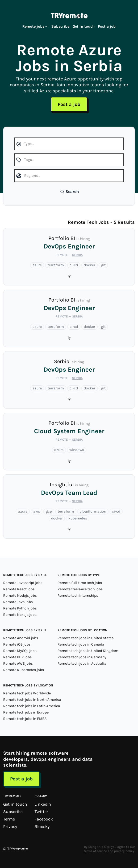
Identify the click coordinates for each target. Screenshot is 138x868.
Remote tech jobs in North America (32, 700)
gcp (49, 511)
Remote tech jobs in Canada (81, 644)
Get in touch (84, 26)
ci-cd (74, 265)
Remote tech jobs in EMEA (25, 719)
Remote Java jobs (18, 602)
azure (37, 265)
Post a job (107, 26)
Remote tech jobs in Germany (82, 657)
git (103, 265)
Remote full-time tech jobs (80, 583)
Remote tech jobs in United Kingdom (88, 651)
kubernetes (78, 518)
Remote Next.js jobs (20, 615)
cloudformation (93, 511)
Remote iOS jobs (17, 644)
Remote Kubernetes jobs (24, 670)
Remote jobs (35, 26)
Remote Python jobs (20, 608)
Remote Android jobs (21, 638)
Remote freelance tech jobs (80, 589)
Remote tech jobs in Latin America (32, 706)
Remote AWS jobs (18, 663)
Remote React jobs (19, 589)
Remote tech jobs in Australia (82, 663)
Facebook (44, 819)
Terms (9, 819)
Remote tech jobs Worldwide (27, 693)
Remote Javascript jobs (23, 583)
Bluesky (42, 826)
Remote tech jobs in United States (85, 638)
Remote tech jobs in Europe (26, 712)
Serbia (77, 255)
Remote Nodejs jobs (20, 596)
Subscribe (60, 26)
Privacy (10, 826)
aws (37, 511)
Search (70, 192)
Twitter (41, 812)
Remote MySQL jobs (20, 651)
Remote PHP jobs (17, 657)
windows (77, 450)
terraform (56, 265)
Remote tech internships (78, 596)
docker (89, 265)
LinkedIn (43, 804)
